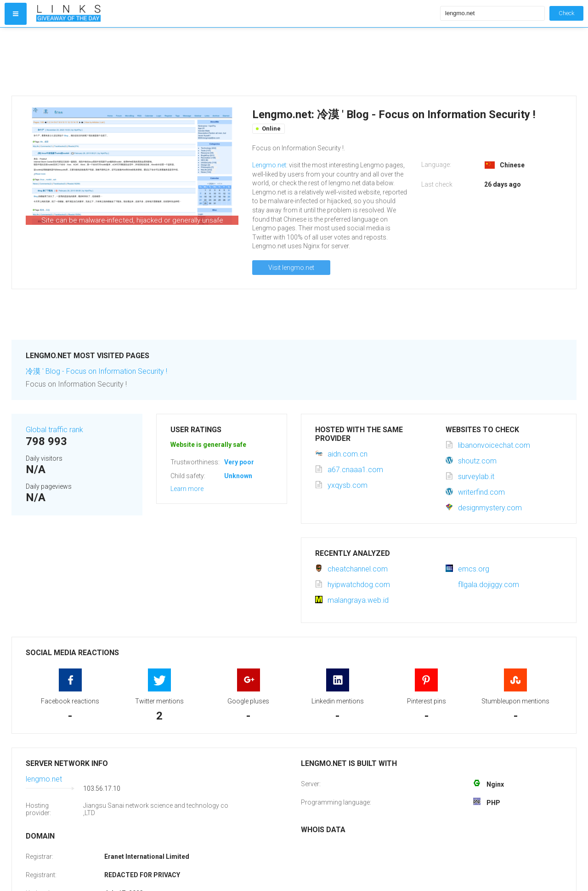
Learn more (187, 489)
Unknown (238, 476)
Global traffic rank (54, 430)
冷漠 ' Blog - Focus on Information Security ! (96, 371)
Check (566, 13)
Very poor (239, 462)
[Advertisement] (236, 62)
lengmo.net (44, 779)
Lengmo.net (269, 165)
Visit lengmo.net (291, 268)
